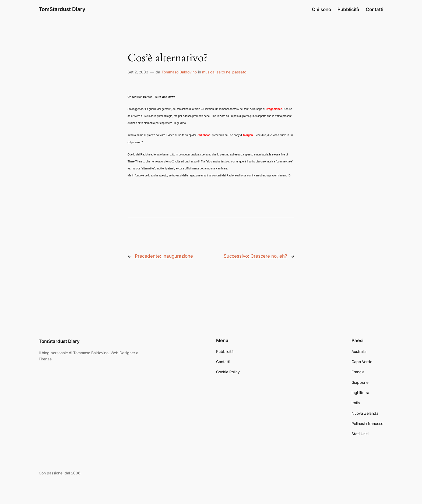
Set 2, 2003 (138, 72)
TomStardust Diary (62, 9)
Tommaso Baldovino (179, 72)
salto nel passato (231, 72)
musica (208, 72)
